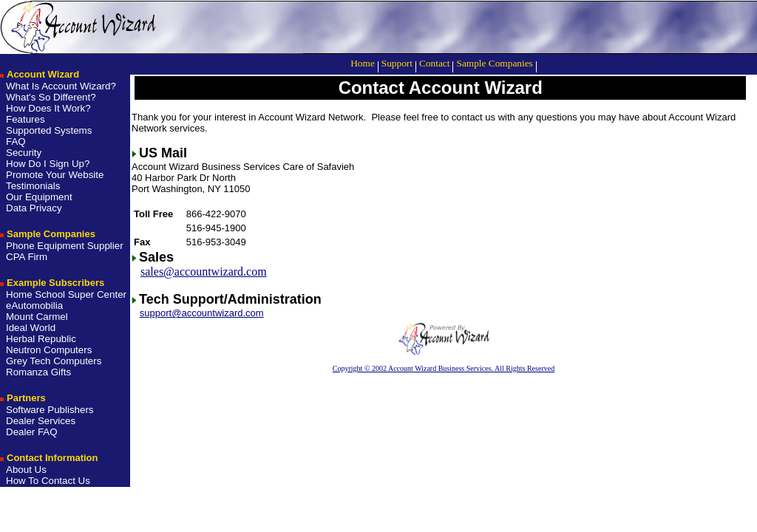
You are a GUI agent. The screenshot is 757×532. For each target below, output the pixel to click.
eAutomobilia (34, 306)
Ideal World (31, 328)
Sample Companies (494, 63)
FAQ (16, 141)
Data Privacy (34, 208)
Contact (434, 63)
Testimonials (33, 186)
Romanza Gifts (38, 372)
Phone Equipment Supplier (65, 246)
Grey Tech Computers (54, 361)
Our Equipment (39, 197)
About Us (26, 470)
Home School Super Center (66, 294)
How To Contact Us (48, 481)
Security (24, 153)
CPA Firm (27, 257)
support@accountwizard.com (202, 313)
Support (397, 63)
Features (26, 119)
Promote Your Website (55, 175)
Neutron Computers (49, 350)
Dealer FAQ (32, 432)
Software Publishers (50, 410)
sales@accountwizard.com (204, 272)
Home (363, 63)
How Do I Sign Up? (48, 164)
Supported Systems (49, 130)
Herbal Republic (41, 339)
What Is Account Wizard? (61, 86)
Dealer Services (41, 421)
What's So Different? (51, 97)
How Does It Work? (48, 108)
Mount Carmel (37, 317)
